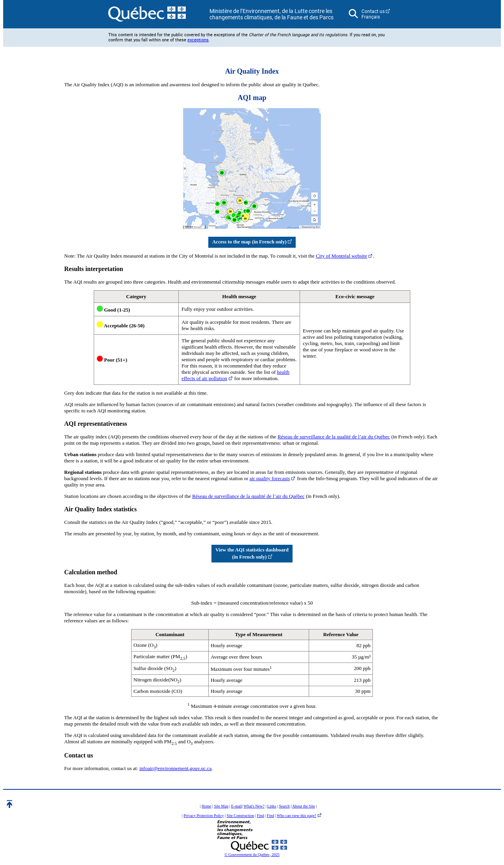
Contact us (373, 11)
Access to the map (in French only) (252, 242)
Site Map (221, 806)
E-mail (236, 806)
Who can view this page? (297, 816)
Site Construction (240, 816)
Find (260, 816)
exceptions (198, 40)
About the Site (304, 806)
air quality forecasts (270, 478)
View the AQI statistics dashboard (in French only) (252, 553)
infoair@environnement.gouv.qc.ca (175, 768)
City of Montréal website (341, 256)
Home (206, 806)
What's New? (254, 806)
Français (371, 17)
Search (284, 806)
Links (272, 806)
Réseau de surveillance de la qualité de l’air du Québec (334, 437)
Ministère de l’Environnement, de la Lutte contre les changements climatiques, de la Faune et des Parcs (271, 14)
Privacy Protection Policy (204, 816)
